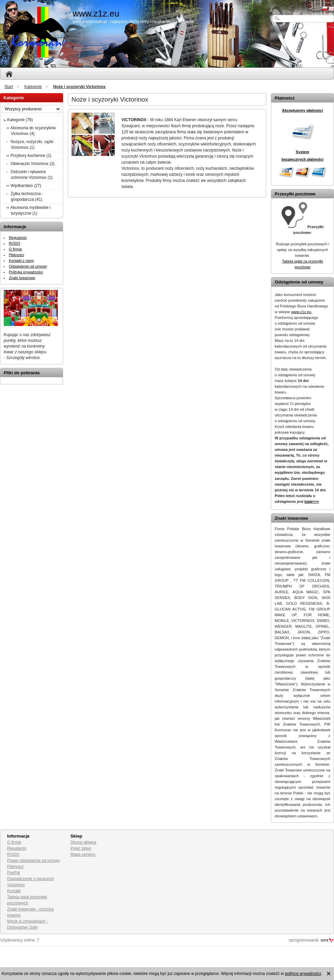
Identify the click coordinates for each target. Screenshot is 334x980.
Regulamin (18, 238)
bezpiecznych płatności (302, 159)
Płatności (16, 255)
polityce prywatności (303, 974)
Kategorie (33, 87)
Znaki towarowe (22, 278)
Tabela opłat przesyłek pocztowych (27, 900)
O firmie (15, 249)
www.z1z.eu (301, 312)
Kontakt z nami (21, 261)
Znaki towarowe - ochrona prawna (30, 912)
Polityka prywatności (26, 272)
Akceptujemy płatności (303, 110)
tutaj (312, 501)
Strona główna (83, 842)
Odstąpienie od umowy (28, 266)
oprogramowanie (304, 940)
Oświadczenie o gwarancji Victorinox (31, 882)
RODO (14, 243)
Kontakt (14, 891)
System (303, 152)
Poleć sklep (81, 848)
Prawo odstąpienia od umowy (34, 861)
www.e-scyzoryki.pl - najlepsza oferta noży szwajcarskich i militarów (133, 22)
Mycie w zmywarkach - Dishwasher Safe (27, 924)
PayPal (13, 873)
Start (9, 87)
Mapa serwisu (83, 854)
